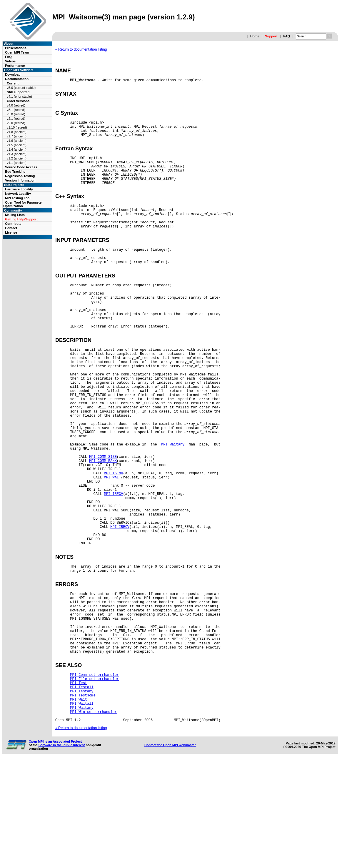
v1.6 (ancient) (17, 141)
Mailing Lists (15, 215)
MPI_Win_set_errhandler (93, 818)
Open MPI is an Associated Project (55, 849)
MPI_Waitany (173, 502)
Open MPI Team (17, 52)
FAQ (287, 36)
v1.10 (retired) (17, 127)
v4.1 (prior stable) (19, 97)
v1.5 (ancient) (17, 145)
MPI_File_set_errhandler (94, 778)
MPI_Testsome (83, 798)
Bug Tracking (15, 172)
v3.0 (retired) (16, 114)
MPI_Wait (79, 803)
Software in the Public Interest (62, 853)
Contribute (13, 224)
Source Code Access (21, 167)
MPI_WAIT (113, 542)
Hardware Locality (19, 189)
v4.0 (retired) (16, 105)
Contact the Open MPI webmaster (170, 853)
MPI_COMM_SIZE (103, 517)
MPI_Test (79, 783)
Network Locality (18, 194)
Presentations (16, 48)
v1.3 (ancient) (17, 154)
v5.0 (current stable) (21, 88)
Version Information (20, 180)
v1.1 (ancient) (17, 163)
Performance (15, 66)
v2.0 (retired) (16, 123)
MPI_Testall (82, 788)
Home (255, 36)
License (11, 232)
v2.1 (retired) (16, 119)
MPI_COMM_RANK (103, 522)
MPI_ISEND (114, 537)
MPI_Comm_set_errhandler (94, 773)
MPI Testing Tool (18, 198)
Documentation (17, 79)
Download (13, 74)
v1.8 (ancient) (17, 132)
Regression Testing (20, 176)
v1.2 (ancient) (17, 158)
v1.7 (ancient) (17, 136)
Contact (11, 228)
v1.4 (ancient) (17, 149)
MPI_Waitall (82, 808)
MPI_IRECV (114, 562)
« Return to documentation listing (81, 49)
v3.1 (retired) (16, 110)
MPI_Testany (82, 793)
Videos (10, 61)
